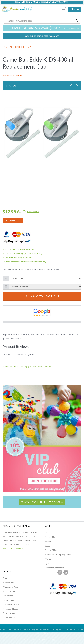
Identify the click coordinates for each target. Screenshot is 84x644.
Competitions (9, 613)
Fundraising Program (54, 568)
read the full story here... (14, 549)
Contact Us (50, 537)
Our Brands (8, 596)
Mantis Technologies (52, 629)
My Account (28, 640)
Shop (76, 9)
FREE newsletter (10, 618)
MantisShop (42, 633)
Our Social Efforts (11, 604)
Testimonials (8, 600)
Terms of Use (51, 550)
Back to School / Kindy (20, 47)
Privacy (48, 541)
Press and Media (10, 609)
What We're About (11, 587)
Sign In (55, 640)
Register (43, 640)
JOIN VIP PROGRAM (13, 221)
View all (12, 76)
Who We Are (8, 583)
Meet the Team (10, 591)
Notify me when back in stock (42, 296)
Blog (5, 578)
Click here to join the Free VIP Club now (42, 502)
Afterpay (49, 559)
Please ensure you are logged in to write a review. (27, 366)
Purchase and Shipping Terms (58, 555)
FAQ (47, 533)
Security (49, 546)
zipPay (48, 563)
